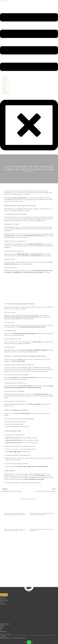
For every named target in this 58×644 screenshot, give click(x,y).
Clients (5, 83)
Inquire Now (6, 92)
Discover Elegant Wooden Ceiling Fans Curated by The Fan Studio (42, 514)
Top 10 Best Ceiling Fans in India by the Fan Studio (42, 530)
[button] (29, 42)
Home (5, 76)
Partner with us (7, 82)
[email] (28, 634)
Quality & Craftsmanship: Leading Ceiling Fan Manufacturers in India (15, 514)
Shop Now (6, 94)
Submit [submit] (3, 636)
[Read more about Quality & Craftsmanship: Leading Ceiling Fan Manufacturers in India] (16, 507)
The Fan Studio (4, 1)
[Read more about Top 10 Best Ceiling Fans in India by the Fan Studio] (42, 523)
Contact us (6, 90)
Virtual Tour (6, 85)
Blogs (5, 87)
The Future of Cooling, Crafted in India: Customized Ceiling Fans (15, 530)
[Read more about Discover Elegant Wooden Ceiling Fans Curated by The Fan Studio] (42, 507)
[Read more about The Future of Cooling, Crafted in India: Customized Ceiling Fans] (16, 523)
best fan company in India (18, 474)
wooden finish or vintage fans (18, 449)
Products (5, 80)
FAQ (4, 89)
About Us (6, 78)
